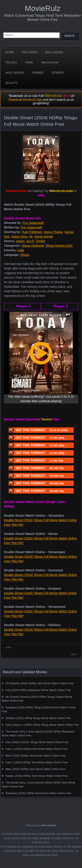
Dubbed (38, 73)
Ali (31, 236)
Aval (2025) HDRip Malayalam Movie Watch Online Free (38, 690)
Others (58, 73)
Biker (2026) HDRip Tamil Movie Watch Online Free (35, 769)
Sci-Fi (30, 241)
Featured (30, 52)
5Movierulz (57, 96)
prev (9, 647)
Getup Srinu (19, 236)
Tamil (29, 62)
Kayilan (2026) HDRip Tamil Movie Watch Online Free (37, 776)
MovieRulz (43, 8)
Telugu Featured (33, 246)
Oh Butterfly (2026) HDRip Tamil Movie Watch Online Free (39, 683)
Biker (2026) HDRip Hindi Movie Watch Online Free (35, 756)
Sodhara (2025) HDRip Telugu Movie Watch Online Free (38, 718)
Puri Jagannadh (33, 223)
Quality (12, 83)
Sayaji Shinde (44, 236)
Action (20, 241)
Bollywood (54, 52)
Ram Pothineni (32, 232)
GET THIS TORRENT (38, 430)
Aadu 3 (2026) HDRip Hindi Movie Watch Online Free (37, 749)
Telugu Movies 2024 (59, 246)
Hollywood (15, 73)
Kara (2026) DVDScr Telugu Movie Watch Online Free (37, 742)
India (21, 250)
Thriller (41, 241)
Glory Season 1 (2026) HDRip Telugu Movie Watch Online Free (42, 725)
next (73, 654)
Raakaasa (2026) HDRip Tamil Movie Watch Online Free (38, 793)
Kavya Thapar (53, 232)
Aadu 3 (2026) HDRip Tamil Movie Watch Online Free (37, 762)
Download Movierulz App (25, 100)
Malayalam (50, 62)
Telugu (11, 62)
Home (10, 52)
